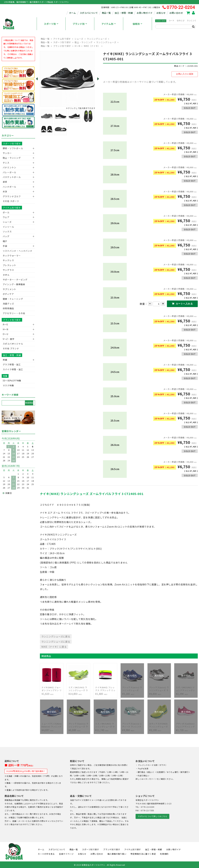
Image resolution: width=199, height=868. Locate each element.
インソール (8, 227)
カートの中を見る (46, 853)
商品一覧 (106, 13)
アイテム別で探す (62, 39)
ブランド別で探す (62, 46)
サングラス (8, 270)
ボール (6, 212)
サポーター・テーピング (15, 280)
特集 (5, 376)
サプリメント (10, 289)
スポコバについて (89, 13)
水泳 (5, 191)
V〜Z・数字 (9, 339)
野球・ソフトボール (13, 148)
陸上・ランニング (84, 42)
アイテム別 (107, 24)
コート (171, 21)
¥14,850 (79, 688)
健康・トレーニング (13, 299)
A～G (5, 324)
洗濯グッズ (8, 304)
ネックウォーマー (12, 256)
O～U (6, 334)
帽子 (5, 241)
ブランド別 (79, 24)
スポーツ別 (50, 24)
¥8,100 (159, 725)
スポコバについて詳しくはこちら (152, 816)
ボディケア (8, 294)
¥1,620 (52, 688)
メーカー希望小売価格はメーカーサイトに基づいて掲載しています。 (140, 81)
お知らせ (161, 13)
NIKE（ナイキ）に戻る (54, 646)
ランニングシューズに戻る (56, 636)
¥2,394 (186, 688)
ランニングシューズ (97, 39)
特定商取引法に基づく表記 (143, 853)
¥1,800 (105, 688)
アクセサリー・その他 (14, 313)
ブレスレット (10, 265)
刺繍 (5, 360)
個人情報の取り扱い (117, 853)
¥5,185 (132, 688)
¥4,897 (52, 725)
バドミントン (10, 167)
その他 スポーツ (11, 201)
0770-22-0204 (179, 7)
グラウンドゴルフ (12, 196)
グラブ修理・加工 (12, 364)
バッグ (6, 236)
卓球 (5, 182)
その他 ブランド (11, 348)
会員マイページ (66, 853)
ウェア (6, 217)
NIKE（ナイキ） (92, 46)
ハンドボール (10, 187)
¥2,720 (186, 725)
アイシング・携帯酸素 (14, 284)
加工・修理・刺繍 (124, 13)
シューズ (79, 39)
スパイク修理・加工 (13, 369)
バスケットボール (12, 177)
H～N (77, 46)
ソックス (7, 231)
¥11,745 (105, 725)
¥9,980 (132, 725)
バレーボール (10, 172)
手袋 (5, 246)
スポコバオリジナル (13, 344)
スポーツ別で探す (62, 42)
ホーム (72, 13)
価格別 (136, 24)
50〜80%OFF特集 (12, 381)
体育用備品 (8, 308)
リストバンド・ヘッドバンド (16, 251)
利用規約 (164, 853)
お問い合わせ (176, 13)
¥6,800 (159, 688)
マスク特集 (8, 385)
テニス (6, 163)
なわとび (181, 21)
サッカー (7, 153)
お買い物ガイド (145, 13)
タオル (6, 275)
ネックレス (8, 260)
